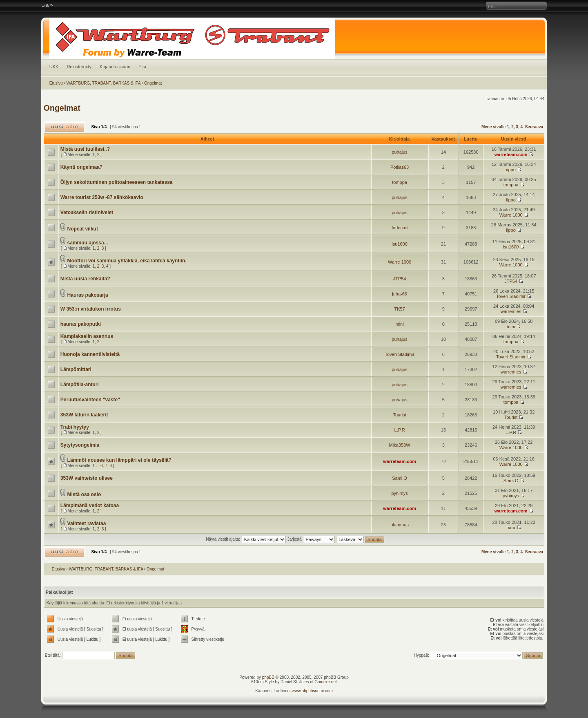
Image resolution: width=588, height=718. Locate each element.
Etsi (142, 67)
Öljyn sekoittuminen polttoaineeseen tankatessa (117, 182)
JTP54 (400, 279)
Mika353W (400, 445)
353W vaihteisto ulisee (87, 478)
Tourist (399, 415)
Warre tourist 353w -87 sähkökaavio (102, 197)
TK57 (399, 309)
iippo (511, 170)
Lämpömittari (76, 369)
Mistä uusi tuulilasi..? (85, 149)
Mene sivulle (493, 127)
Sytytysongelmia (80, 445)
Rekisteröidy (79, 67)
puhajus (400, 152)
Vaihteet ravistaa (87, 523)
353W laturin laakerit (84, 415)
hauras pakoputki (81, 324)
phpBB (268, 677)
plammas (400, 525)
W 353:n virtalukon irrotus (91, 309)
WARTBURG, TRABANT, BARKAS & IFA (104, 83)
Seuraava (534, 127)
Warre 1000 (511, 215)
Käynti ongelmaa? (81, 167)
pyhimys (399, 493)
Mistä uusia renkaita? (85, 279)
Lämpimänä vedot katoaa (90, 506)
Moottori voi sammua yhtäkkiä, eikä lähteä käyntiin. (127, 261)
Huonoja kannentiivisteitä (90, 354)
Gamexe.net (325, 682)
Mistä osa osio (84, 494)
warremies (511, 311)
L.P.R (400, 430)
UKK (54, 67)
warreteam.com (511, 154)
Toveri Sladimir (511, 296)
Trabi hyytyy (75, 427)
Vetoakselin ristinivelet (87, 212)
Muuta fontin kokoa (47, 6)
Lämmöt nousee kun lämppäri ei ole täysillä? (119, 460)
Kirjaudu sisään (115, 67)
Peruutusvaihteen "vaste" (90, 400)
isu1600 (400, 244)
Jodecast (400, 228)
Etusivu (56, 83)
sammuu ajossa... (88, 243)
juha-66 (400, 294)
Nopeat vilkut (83, 229)
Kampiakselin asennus (87, 336)
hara (511, 528)
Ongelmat (153, 83)
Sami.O (400, 478)
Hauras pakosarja (88, 295)
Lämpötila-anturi (80, 385)
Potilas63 (400, 167)
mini (400, 324)
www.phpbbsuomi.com (312, 691)
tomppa (400, 182)
